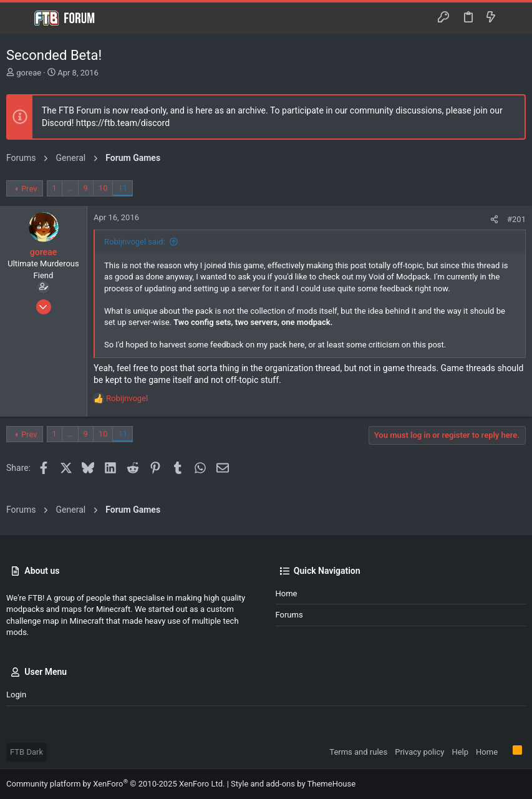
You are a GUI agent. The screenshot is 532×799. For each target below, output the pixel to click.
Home (287, 593)
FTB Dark (27, 752)
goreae (29, 73)
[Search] (514, 18)
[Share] (494, 219)
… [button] (70, 188)
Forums (289, 615)
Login (16, 695)
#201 (516, 219)
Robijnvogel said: (135, 242)
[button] (19, 18)
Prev (29, 189)
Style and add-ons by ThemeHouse (293, 784)
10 (103, 188)
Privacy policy (419, 752)
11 (123, 188)
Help (460, 752)
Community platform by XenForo (115, 784)
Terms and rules (358, 752)
